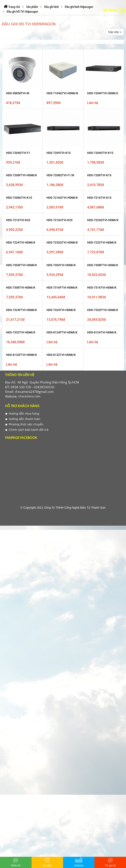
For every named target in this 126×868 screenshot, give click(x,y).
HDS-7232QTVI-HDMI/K (62, 242)
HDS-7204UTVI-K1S (100, 153)
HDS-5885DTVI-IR (18, 93)
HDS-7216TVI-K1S (99, 198)
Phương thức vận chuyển (24, 424)
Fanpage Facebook (21, 438)
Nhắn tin (16, 862)
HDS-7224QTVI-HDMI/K (103, 220)
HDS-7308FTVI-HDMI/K (103, 265)
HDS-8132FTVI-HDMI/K (21, 355)
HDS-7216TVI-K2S (18, 220)
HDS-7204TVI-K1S (59, 153)
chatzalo (79, 862)
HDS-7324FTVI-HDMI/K (21, 310)
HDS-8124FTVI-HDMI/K (62, 332)
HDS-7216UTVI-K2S (59, 220)
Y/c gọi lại (110, 862)
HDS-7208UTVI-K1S (19, 198)
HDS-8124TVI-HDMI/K (102, 332)
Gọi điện (47, 862)
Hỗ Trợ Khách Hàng (22, 406)
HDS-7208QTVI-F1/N (60, 175)
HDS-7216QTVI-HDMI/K (62, 198)
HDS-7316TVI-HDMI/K (102, 288)
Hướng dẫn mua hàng (22, 413)
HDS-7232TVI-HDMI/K (102, 242)
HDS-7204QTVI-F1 (18, 153)
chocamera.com (29, 396)
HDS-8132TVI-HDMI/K (61, 355)
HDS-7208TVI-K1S (99, 175)
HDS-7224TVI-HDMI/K (21, 242)
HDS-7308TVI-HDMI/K (21, 288)
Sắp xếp (115, 32)
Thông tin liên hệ (20, 375)
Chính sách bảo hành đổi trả (27, 430)
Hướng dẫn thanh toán (23, 419)
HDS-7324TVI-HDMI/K (61, 310)
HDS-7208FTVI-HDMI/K (21, 175)
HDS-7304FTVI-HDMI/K (21, 265)
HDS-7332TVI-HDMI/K (21, 332)
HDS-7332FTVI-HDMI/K (103, 310)
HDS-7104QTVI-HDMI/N (62, 93)
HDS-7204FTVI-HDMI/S (103, 93)
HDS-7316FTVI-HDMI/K (62, 288)
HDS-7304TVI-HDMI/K (61, 265)
